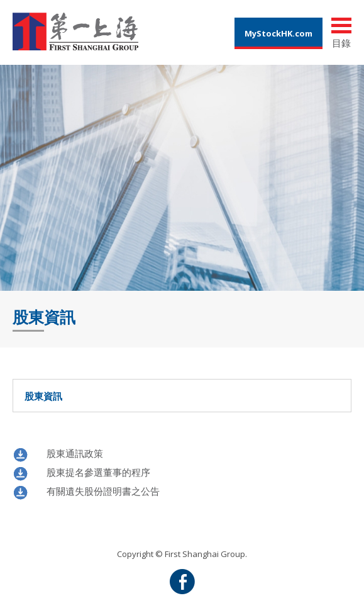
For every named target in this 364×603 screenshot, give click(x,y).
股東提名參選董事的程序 (98, 472)
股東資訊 (186, 396)
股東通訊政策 (75, 453)
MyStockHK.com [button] (279, 33)
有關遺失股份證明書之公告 (103, 491)
